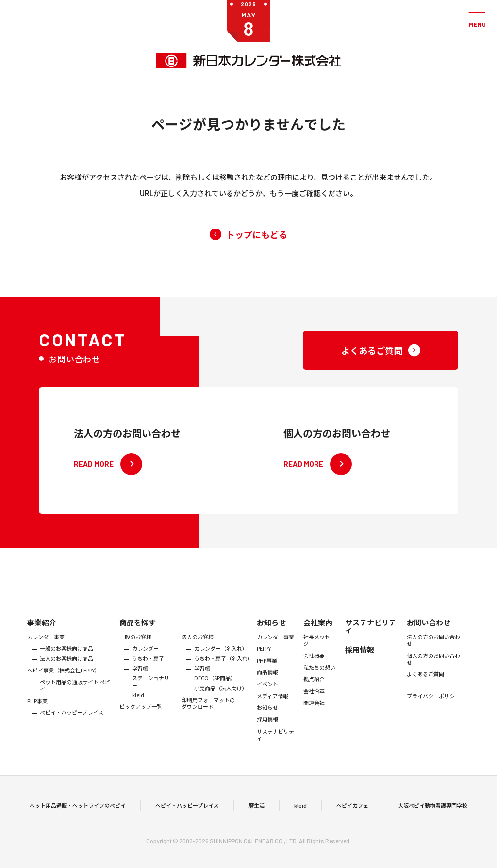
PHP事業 (37, 711)
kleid (138, 705)
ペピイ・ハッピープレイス (72, 722)
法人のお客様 (198, 647)
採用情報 (267, 729)
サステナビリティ (275, 745)
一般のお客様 (135, 647)
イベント (267, 694)
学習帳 (140, 678)
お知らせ (271, 632)
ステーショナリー (151, 692)
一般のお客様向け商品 (66, 659)
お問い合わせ (429, 632)
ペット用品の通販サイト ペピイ (75, 696)
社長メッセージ (319, 650)
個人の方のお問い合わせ (433, 669)
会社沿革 (314, 701)
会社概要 (314, 666)
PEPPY (264, 659)
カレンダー (145, 659)
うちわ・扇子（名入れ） (223, 669)
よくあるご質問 (425, 684)
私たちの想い (319, 677)
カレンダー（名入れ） (221, 659)
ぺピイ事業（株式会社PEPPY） (64, 680)
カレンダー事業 (46, 647)
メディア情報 (273, 706)
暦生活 (257, 811)
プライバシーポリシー (433, 706)
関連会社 (314, 713)
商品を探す (138, 632)
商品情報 (267, 682)
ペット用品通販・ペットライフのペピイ (78, 811)
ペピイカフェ (352, 811)
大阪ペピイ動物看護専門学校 (433, 811)
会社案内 (318, 632)
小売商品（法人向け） (221, 698)
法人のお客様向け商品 (66, 669)
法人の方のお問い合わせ (433, 650)
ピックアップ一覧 (141, 717)
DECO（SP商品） (215, 688)
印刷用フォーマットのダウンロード (208, 713)
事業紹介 (42, 632)
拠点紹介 (314, 689)
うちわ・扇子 (148, 669)
